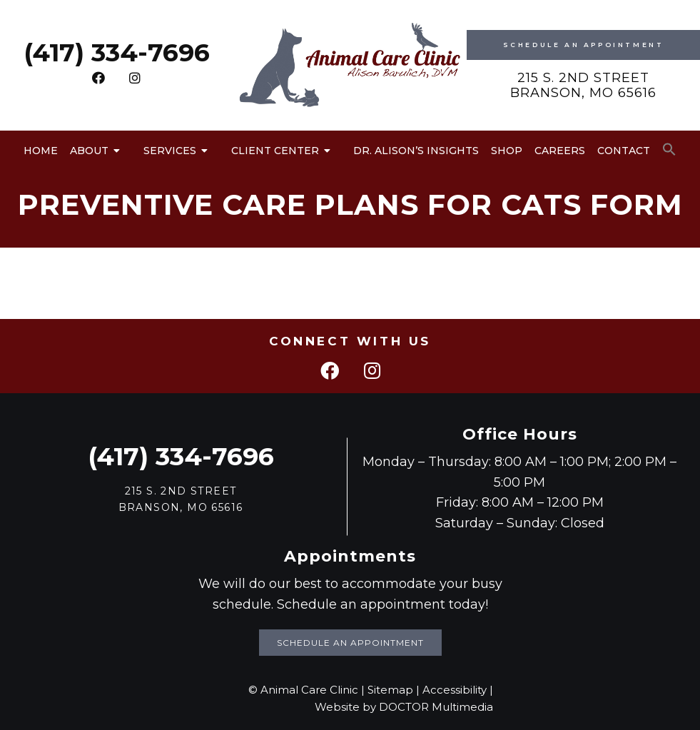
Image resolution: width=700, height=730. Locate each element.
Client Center (275, 151)
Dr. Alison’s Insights (416, 151)
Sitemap (390, 690)
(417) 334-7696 (117, 52)
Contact (624, 151)
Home (41, 151)
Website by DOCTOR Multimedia (404, 707)
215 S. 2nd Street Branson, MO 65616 (583, 86)
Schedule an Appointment (350, 643)
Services (170, 151)
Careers (560, 151)
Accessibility (455, 690)
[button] (669, 150)
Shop (507, 151)
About (89, 151)
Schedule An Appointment (584, 45)
